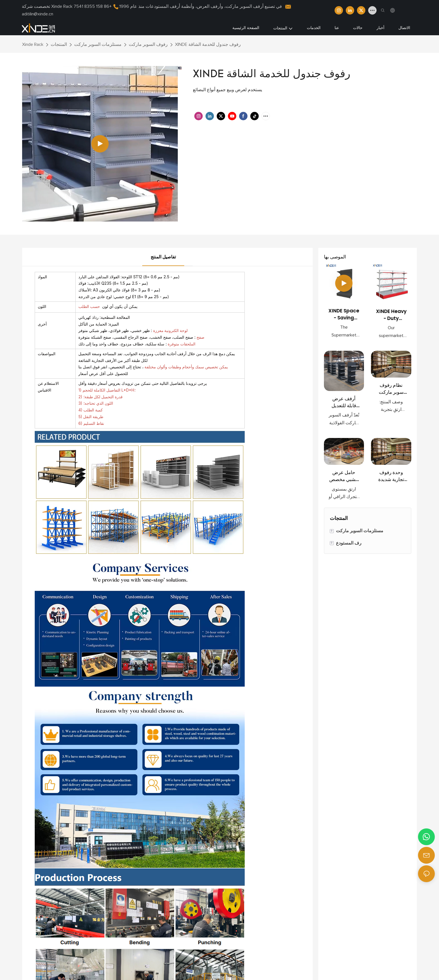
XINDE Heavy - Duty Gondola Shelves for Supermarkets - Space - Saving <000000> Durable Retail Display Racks (391, 315)
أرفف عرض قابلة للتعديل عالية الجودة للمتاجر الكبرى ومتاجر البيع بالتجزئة (344, 402)
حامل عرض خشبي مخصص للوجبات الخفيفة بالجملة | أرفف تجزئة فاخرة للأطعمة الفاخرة (344, 476)
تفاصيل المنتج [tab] (163, 257)
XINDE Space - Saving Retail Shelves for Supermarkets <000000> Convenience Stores (344, 315)
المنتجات (59, 44)
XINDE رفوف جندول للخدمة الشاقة (208, 44)
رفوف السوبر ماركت (148, 44)
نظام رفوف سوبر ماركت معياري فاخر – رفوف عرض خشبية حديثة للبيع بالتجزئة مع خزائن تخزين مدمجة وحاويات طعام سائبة (391, 389)
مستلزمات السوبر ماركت (98, 44)
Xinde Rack (33, 44)
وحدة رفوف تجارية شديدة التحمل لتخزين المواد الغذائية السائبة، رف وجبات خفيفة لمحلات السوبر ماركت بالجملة (391, 476)
